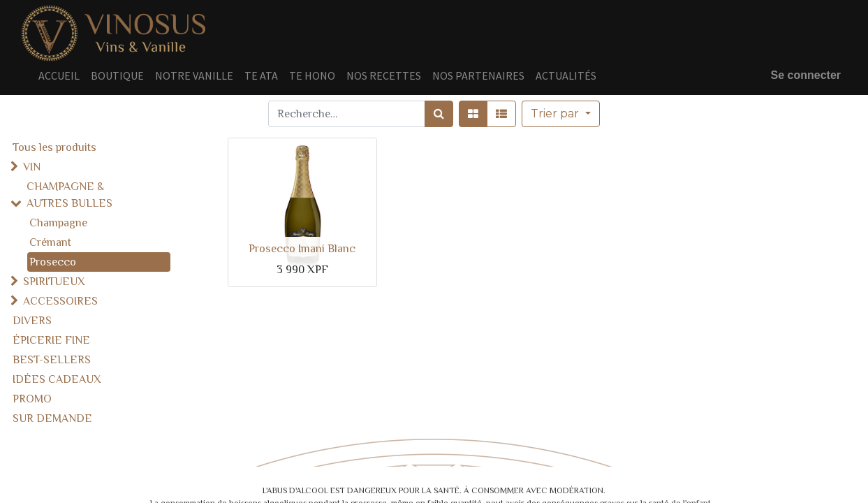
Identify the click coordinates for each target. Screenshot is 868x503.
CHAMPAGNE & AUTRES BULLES (69, 195)
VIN (32, 167)
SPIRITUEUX (54, 282)
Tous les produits (54, 147)
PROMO (32, 399)
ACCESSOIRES (60, 301)
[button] (560, 114)
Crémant (50, 242)
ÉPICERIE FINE (51, 340)
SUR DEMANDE (52, 418)
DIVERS (32, 321)
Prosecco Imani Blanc (302, 249)
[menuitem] (59, 75)
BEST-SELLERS (52, 360)
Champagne (58, 223)
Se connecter (806, 75)
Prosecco (53, 262)
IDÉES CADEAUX (57, 379)
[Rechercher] (439, 114)
